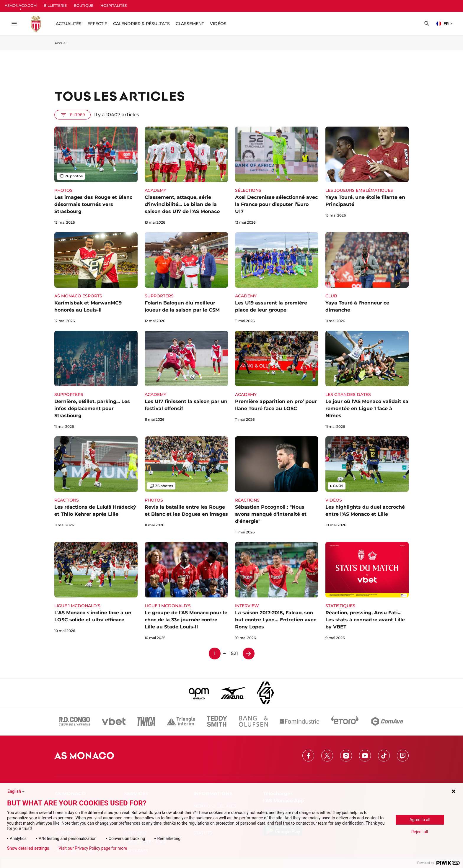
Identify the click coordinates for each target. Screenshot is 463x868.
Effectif (97, 24)
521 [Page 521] (234, 653)
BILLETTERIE (55, 5)
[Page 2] (249, 654)
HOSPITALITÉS (114, 5)
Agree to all (420, 820)
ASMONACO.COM (21, 5)
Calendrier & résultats (141, 24)
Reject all (420, 832)
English (17, 791)
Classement (190, 24)
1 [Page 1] (215, 653)
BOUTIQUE (84, 5)
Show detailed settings (28, 848)
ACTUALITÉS (69, 24)
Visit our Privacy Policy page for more (93, 848)
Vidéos (218, 24)
